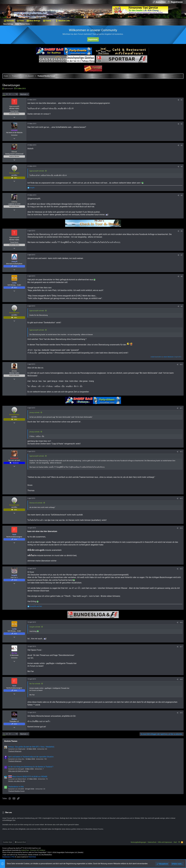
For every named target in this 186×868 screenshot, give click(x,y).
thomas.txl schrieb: (36, 503)
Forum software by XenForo (22, 848)
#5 (182, 195)
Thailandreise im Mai (16, 787)
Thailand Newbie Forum (16, 791)
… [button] (13, 94)
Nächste (23, 94)
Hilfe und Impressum (165, 842)
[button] (53, 21)
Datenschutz (152, 842)
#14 (181, 528)
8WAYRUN (32, 857)
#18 (181, 679)
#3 (182, 145)
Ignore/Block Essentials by (24, 850)
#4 (182, 167)
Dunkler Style (8, 842)
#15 (181, 569)
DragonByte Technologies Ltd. (67, 852)
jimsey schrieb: (35, 413)
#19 (181, 713)
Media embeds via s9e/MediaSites (40, 855)
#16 (181, 623)
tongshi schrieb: (35, 627)
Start (175, 842)
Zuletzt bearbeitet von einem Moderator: (166, 357)
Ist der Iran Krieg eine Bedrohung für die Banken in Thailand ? (31, 767)
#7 (182, 255)
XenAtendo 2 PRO (8, 857)
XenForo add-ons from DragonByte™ (35, 852)
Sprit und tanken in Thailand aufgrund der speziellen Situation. (31, 757)
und (36, 606)
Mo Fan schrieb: (35, 684)
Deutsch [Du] (20, 842)
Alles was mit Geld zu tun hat (18, 771)
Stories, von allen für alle (17, 781)
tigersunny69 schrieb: (37, 171)
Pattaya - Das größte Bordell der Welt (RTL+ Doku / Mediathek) (31, 747)
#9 (182, 306)
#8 (182, 276)
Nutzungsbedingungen (139, 842)
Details (80, 852)
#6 (182, 231)
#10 (181, 365)
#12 (181, 452)
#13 (181, 499)
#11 (181, 408)
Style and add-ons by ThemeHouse (15, 855)
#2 (182, 124)
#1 (182, 100)
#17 (181, 647)
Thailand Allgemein (15, 751)
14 (16, 94)
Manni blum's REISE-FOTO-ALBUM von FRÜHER (28, 777)
